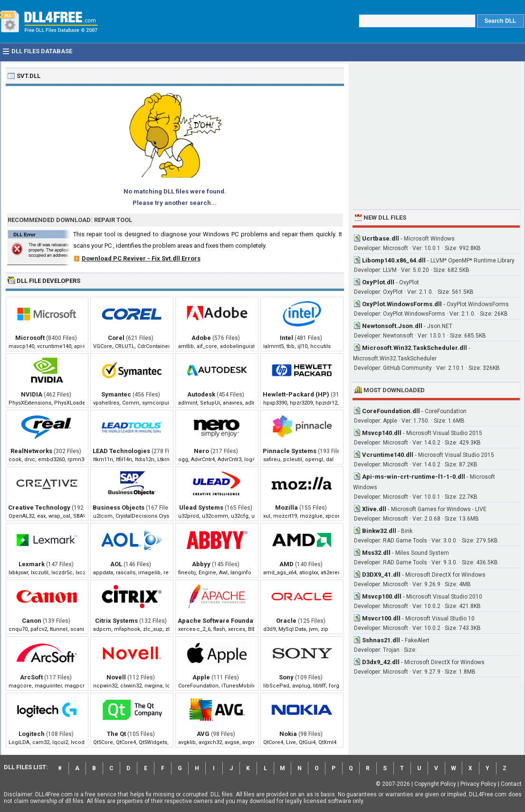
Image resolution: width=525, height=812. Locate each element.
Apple (201, 677)
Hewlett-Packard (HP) (296, 394)
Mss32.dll (376, 553)
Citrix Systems (116, 621)
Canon (32, 621)
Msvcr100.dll (381, 618)
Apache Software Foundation (221, 621)
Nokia (288, 734)
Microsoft (30, 338)
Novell (116, 677)
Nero (201, 451)
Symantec (116, 394)
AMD (286, 564)
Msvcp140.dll (382, 433)
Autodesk (201, 394)
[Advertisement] (436, 134)
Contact (511, 784)
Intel (286, 338)
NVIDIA (32, 394)
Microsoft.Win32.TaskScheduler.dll (415, 348)
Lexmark (32, 564)
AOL (116, 564)
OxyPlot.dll (378, 282)
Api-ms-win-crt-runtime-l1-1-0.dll (414, 477)
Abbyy (201, 564)
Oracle (286, 621)
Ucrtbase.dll (381, 238)
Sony (286, 677)
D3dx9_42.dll (381, 662)
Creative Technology (39, 507)
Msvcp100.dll (382, 596)
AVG (203, 734)
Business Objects (119, 507)
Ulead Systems (201, 507)
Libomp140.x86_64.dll (394, 260)
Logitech (32, 734)
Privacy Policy (478, 784)
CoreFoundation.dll (391, 411)
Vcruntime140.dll (388, 455)
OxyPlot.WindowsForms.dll (402, 304)
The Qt (116, 734)
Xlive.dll (374, 509)
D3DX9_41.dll (381, 575)
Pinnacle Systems (290, 451)
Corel (116, 338)
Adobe (201, 338)
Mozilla (286, 507)
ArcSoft (31, 677)
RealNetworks (31, 451)
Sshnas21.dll (381, 640)
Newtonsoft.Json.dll (392, 326)
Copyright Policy (435, 784)
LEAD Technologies (121, 451)
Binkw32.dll (379, 531)
